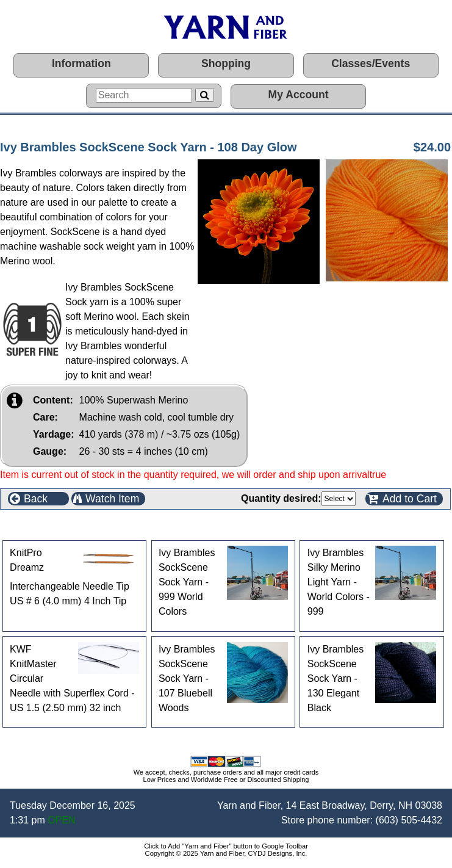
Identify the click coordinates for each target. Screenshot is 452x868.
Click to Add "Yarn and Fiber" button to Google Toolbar (226, 846)
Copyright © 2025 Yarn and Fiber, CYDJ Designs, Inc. (226, 853)
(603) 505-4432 (409, 820)
